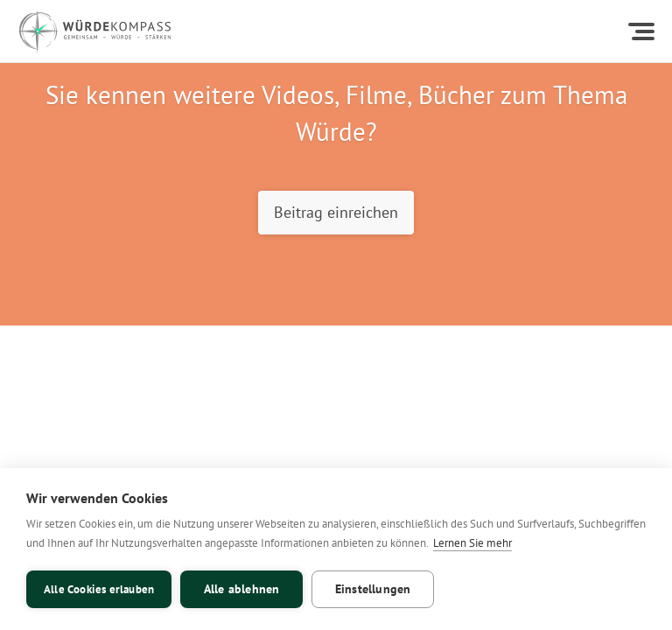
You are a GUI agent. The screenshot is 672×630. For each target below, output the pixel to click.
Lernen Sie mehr (472, 543)
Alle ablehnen (242, 589)
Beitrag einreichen (336, 212)
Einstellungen (373, 589)
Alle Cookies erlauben (99, 589)
